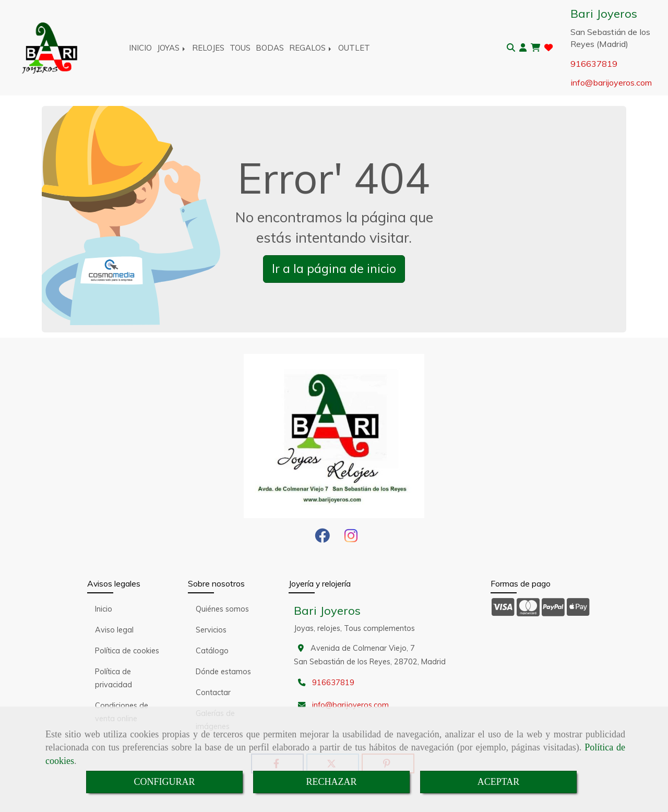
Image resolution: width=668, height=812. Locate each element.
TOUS (240, 48)
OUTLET (354, 48)
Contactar (213, 692)
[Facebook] (322, 539)
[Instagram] (351, 539)
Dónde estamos (223, 672)
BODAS (270, 48)
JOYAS (172, 48)
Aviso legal (114, 630)
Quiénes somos (222, 609)
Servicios (211, 630)
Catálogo (212, 651)
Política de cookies (127, 651)
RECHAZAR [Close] (331, 782)
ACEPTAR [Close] (499, 782)
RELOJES (208, 48)
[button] (523, 48)
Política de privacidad (114, 678)
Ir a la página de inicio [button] (334, 268)
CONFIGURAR (164, 782)
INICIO (140, 48)
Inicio (104, 609)
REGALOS (311, 48)
